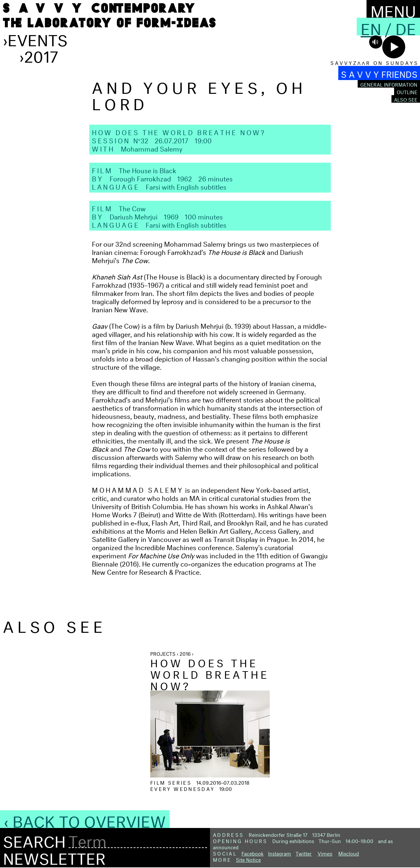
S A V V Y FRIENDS (379, 73)
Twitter (304, 853)
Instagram (280, 853)
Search (34, 839)
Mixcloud (349, 853)
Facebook (252, 853)
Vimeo (325, 853)
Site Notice (248, 859)
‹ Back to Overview (85, 819)
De (406, 27)
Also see (406, 99)
